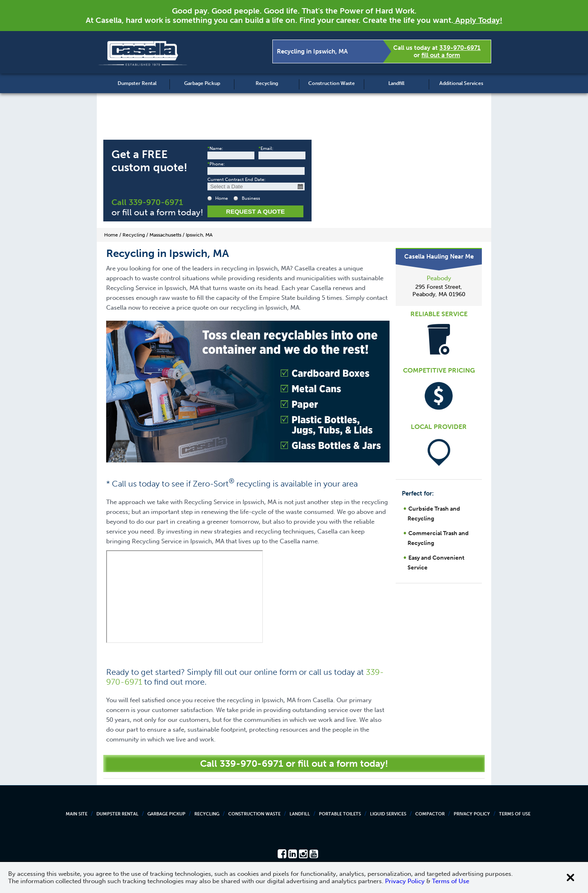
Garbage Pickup (202, 83)
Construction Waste (332, 83)
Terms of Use (515, 814)
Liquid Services (388, 814)
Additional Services (461, 83)
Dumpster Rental (137, 83)
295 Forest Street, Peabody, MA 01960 (439, 291)
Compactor (430, 814)
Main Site (77, 814)
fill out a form (441, 55)
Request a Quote (256, 211)
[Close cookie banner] (570, 877)
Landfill (396, 83)
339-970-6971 (460, 48)
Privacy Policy (472, 814)
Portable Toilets (340, 814)
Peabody (439, 278)
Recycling (267, 83)
